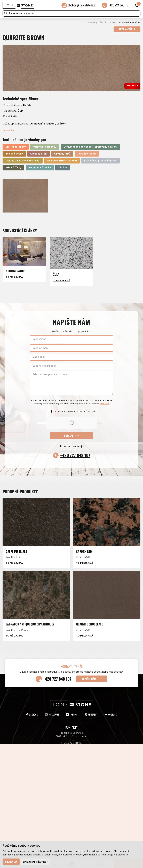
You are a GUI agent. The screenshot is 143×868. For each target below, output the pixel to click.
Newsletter (45, 795)
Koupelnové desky (40, 165)
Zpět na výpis (127, 30)
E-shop (45, 782)
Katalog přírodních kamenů (103, 22)
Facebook (32, 712)
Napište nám (89, 676)
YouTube (111, 712)
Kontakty (98, 788)
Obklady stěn (38, 151)
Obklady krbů (62, 151)
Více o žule (9, 128)
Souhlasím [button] (11, 862)
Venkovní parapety (45, 144)
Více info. (105, 401)
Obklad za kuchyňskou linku (23, 158)
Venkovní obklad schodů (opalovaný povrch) (90, 144)
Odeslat (69, 433)
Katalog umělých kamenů (98, 768)
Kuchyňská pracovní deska (100, 158)
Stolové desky (14, 151)
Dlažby (63, 165)
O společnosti (98, 782)
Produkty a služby (45, 762)
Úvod (85, 22)
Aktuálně (98, 762)
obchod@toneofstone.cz (82, 5)
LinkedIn (72, 712)
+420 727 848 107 (119, 5)
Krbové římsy (13, 165)
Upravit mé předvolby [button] (35, 862)
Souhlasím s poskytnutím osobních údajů (75, 409)
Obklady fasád (87, 151)
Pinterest (91, 712)
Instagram (52, 712)
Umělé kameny (98, 775)
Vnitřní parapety (16, 144)
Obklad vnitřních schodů (62, 158)
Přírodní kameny (45, 775)
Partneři (45, 788)
